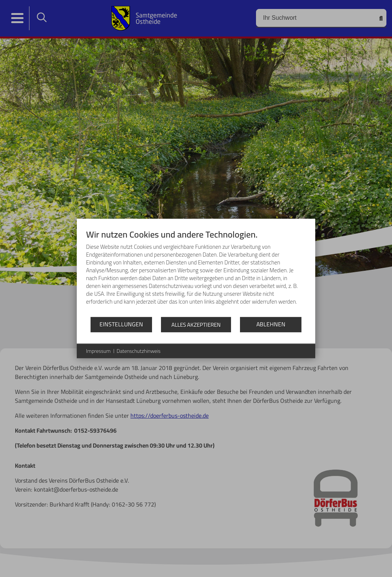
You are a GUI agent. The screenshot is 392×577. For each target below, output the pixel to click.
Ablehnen (271, 324)
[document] (196, 272)
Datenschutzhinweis (139, 351)
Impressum (98, 351)
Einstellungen (121, 324)
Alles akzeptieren (196, 324)
